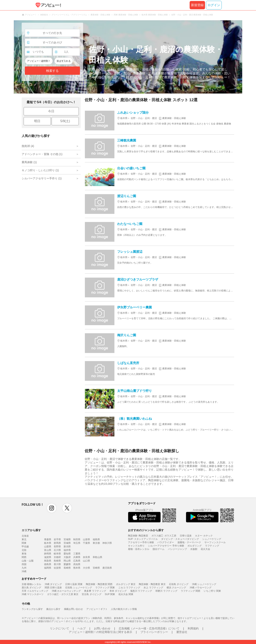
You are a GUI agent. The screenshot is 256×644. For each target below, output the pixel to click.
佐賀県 (57, 568)
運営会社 (182, 632)
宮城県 (67, 539)
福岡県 (48, 568)
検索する (52, 71)
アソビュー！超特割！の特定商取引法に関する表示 (100, 632)
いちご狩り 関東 (212, 591)
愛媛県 (67, 564)
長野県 (57, 547)
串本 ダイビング (118, 591)
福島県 (96, 539)
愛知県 (67, 554)
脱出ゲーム (159, 549)
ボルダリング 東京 (126, 584)
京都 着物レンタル (31, 584)
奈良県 (86, 557)
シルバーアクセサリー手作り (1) (42, 178)
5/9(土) (65, 121)
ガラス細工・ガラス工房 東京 (63, 594)
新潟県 (67, 547)
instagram (52, 508)
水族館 (194, 549)
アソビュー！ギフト (97, 609)
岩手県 (57, 539)
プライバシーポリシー (154, 632)
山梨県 (48, 547)
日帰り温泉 (186, 536)
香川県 (57, 564)
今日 (51, 111)
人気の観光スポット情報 (124, 609)
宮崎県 (96, 568)
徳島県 (48, 564)
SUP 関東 (110, 594)
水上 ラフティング (153, 588)
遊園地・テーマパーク (189, 542)
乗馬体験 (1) (29, 162)
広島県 (77, 561)
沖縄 (24, 571)
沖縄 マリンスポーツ (33, 594)
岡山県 (67, 561)
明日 (37, 121)
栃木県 (48, 543)
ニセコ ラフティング (129, 588)
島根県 (57, 561)
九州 (24, 568)
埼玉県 (77, 543)
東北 (24, 539)
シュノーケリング (212, 539)
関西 (24, 557)
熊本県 (77, 568)
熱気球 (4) (28, 146)
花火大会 (205, 549)
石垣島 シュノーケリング (78, 588)
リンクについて (59, 628)
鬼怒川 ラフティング (141, 591)
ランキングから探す (32, 609)
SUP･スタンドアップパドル (143, 539)
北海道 (25, 536)
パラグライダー (166, 542)
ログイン (214, 5)
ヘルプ (82, 628)
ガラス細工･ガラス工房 (164, 536)
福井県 (67, 550)
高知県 (77, 564)
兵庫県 (77, 557)
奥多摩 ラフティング (95, 591)
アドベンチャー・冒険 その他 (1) (42, 154)
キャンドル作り (136, 546)
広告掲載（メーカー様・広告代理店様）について (149, 628)
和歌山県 (97, 557)
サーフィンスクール (215, 542)
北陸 (24, 550)
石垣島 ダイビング (179, 584)
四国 (24, 564)
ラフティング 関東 (105, 588)
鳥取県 (48, 561)
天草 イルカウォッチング (35, 591)
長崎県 (67, 568)
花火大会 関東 (126, 594)
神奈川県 (107, 543)
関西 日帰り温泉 (53, 588)
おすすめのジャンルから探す (146, 530)
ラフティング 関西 (191, 591)
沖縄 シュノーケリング (204, 584)
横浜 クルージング (176, 588)
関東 (24, 543)
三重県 (77, 554)
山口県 (86, 561)
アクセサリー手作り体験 (141, 542)
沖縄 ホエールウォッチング (66, 591)
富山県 (48, 550)
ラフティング (212, 546)
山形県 (86, 539)
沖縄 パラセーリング (201, 588)
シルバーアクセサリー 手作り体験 (166, 546)
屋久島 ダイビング (31, 588)
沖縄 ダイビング (53, 584)
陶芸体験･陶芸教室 (138, 536)
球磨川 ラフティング (166, 591)
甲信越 (25, 547)
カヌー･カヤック (204, 536)
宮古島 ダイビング (91, 594)
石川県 (57, 550)
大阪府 (67, 557)
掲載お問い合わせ (73, 609)
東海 (24, 554)
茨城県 (67, 543)
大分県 (86, 568)
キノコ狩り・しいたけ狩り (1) (40, 170)
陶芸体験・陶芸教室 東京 (152, 584)
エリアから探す (31, 530)
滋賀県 (48, 557)
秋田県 (77, 539)
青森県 (48, 539)
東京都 (96, 543)
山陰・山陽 (28, 561)
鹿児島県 (107, 568)
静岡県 (48, 554)
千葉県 (86, 543)
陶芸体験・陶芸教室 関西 (99, 584)
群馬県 (57, 543)
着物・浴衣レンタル (139, 549)
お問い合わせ (102, 628)
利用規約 (193, 628)
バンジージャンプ (177, 549)
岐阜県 (57, 554)
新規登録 (197, 5)
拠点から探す (53, 609)
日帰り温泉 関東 (74, 584)
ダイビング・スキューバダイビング (180, 539)
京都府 (57, 557)
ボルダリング (195, 546)
